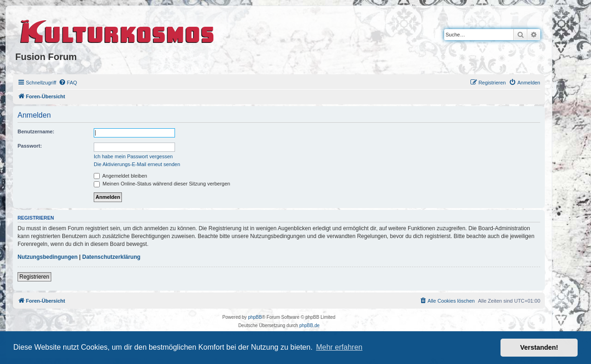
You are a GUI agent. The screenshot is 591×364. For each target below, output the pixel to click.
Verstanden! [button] (539, 347)
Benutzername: (36, 131)
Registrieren (34, 277)
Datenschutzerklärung (111, 257)
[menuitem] (68, 83)
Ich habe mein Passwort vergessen (133, 156)
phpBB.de (309, 325)
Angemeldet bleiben (121, 176)
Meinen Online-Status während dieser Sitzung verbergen (162, 184)
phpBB (255, 317)
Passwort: (30, 146)
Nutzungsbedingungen (48, 257)
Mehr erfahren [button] (339, 347)
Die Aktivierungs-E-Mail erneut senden (137, 164)
